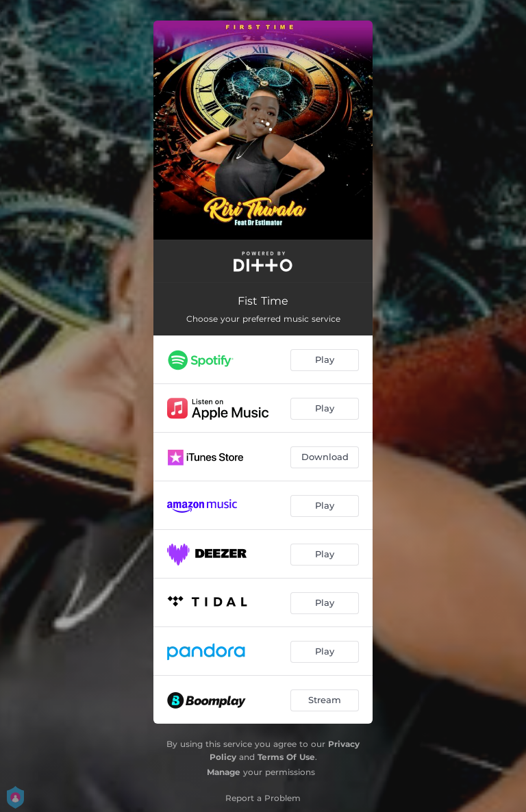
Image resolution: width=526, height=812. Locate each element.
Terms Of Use (286, 757)
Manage (224, 772)
